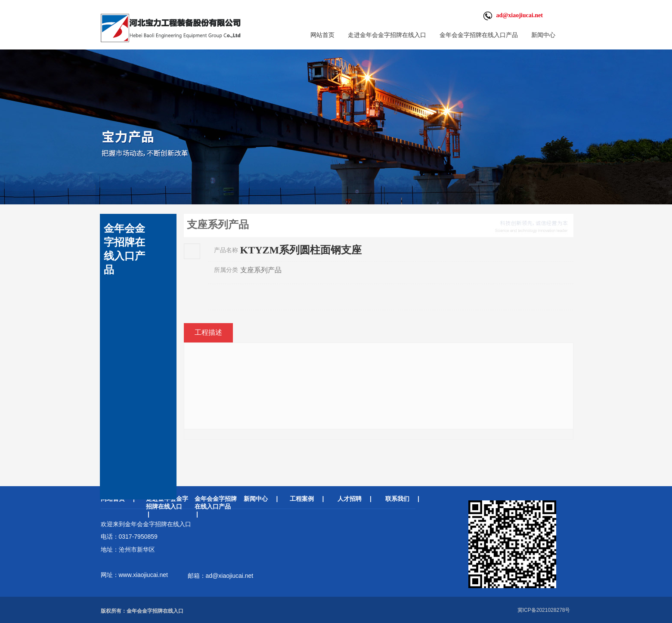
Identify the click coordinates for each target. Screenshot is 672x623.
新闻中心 (543, 35)
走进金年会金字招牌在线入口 (387, 35)
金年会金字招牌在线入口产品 (479, 35)
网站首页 (322, 35)
